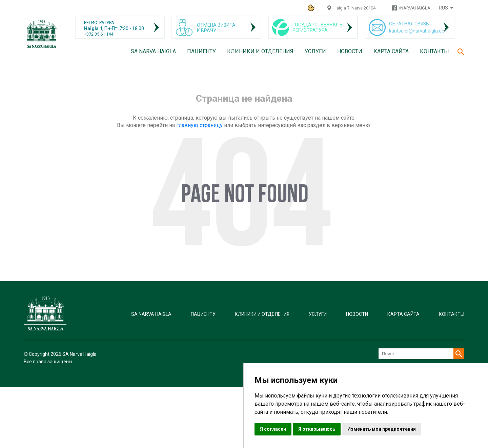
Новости (350, 51)
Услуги (315, 51)
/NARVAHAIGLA (414, 8)
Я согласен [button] (273, 429)
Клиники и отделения (260, 51)
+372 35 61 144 (99, 34)
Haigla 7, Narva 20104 (354, 8)
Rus (443, 8)
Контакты (434, 51)
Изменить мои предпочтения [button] (382, 429)
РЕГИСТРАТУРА (99, 23)
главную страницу (199, 125)
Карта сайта (391, 51)
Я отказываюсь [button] (317, 429)
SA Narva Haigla (153, 51)
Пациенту (201, 51)
